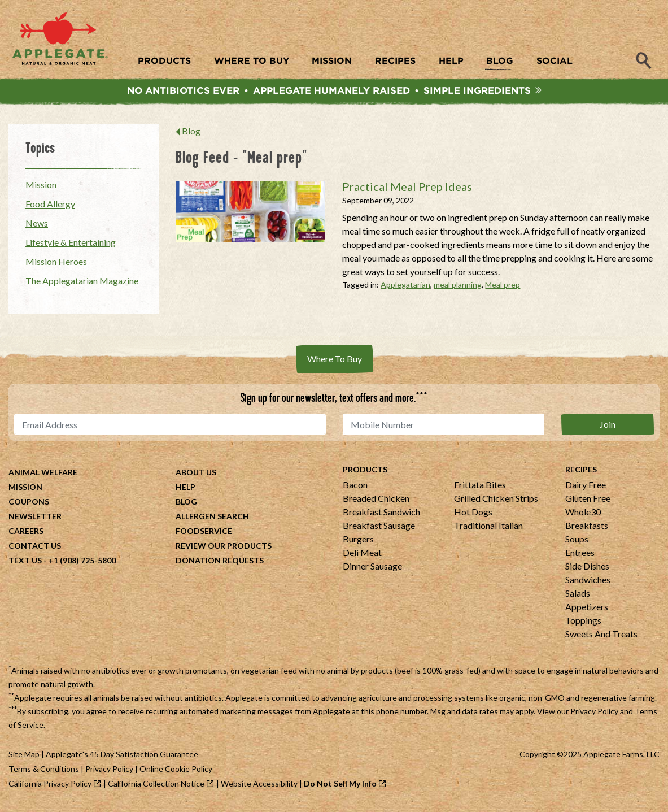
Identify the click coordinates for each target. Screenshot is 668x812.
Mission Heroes (56, 264)
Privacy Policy (594, 714)
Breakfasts (587, 528)
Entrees (580, 555)
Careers (26, 534)
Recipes (581, 472)
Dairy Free (586, 487)
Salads (578, 596)
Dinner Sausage (372, 569)
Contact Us (35, 548)
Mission (41, 187)
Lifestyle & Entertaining (71, 245)
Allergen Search (212, 519)
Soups (577, 542)
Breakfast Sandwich (381, 514)
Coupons (29, 504)
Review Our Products (224, 548)
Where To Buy (335, 361)
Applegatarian (405, 287)
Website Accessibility (259, 786)
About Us (196, 475)
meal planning (458, 287)
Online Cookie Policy (176, 772)
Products (365, 472)
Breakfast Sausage (379, 528)
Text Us (25, 563)
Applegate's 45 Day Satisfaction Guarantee (122, 757)
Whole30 (583, 514)
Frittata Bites (480, 487)
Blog (191, 134)
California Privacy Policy (50, 786)
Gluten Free (588, 501)
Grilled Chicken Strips (496, 501)
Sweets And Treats (601, 637)
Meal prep (503, 287)
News (37, 226)
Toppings (583, 623)
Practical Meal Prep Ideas (407, 189)
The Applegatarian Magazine (82, 283)
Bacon (355, 487)
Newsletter (35, 519)
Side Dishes (587, 569)
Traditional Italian (488, 528)
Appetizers (587, 609)
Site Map (24, 757)
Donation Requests (220, 563)
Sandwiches (588, 582)
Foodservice (204, 534)
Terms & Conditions (44, 772)
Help (185, 490)
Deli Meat (362, 555)
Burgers (358, 542)
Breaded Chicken (376, 501)
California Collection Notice (156, 786)
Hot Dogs (473, 514)
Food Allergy (50, 207)
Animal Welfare (43, 475)
